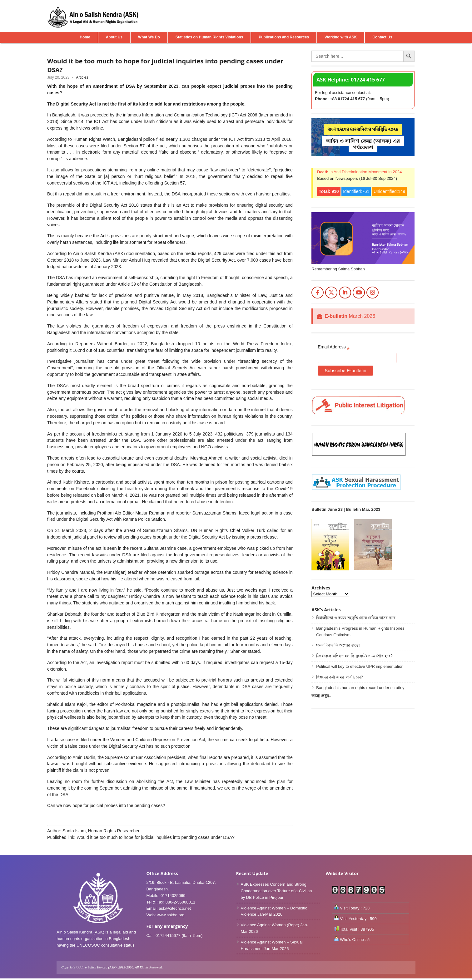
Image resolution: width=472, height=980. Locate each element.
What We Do (149, 37)
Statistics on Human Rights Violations (209, 37)
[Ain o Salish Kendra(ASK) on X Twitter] (331, 293)
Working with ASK (341, 37)
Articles (82, 77)
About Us (114, 37)
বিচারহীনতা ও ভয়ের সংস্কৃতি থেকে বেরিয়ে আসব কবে (356, 618)
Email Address (334, 348)
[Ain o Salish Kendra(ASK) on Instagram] (373, 293)
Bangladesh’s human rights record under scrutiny (360, 688)
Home (85, 37)
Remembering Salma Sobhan (338, 269)
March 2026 (350, 316)
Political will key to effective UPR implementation (360, 666)
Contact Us (382, 37)
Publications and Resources (284, 37)
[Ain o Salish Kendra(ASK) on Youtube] (359, 293)
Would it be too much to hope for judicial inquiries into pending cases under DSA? (156, 837)
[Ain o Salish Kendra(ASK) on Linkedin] (345, 293)
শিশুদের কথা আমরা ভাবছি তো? (340, 677)
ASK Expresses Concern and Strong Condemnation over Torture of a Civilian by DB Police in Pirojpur (276, 891)
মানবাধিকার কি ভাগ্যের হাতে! (338, 645)
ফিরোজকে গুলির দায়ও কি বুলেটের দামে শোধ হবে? (354, 656)
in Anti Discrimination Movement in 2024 (359, 172)
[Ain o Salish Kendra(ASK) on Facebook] (318, 293)
